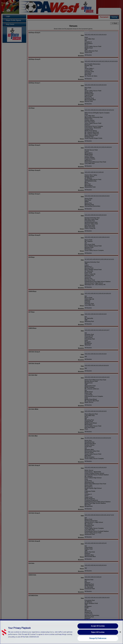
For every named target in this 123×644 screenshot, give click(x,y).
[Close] (120, 633)
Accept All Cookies (98, 627)
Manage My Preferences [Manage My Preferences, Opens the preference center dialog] (98, 639)
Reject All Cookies (98, 633)
